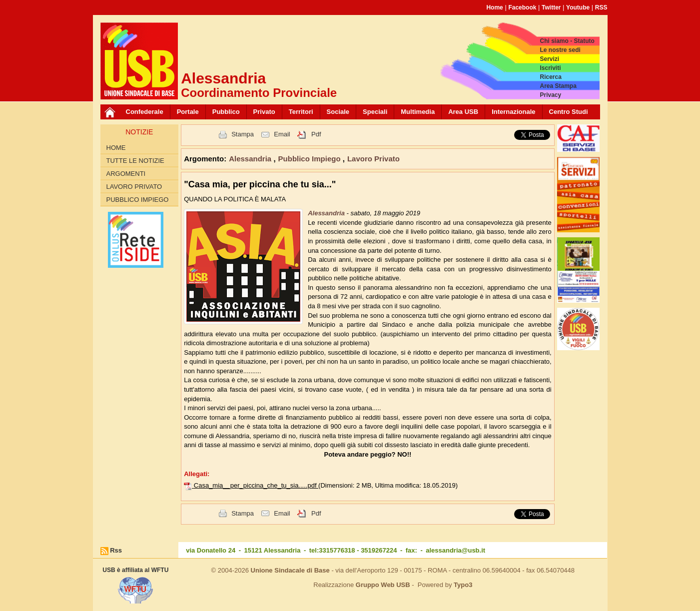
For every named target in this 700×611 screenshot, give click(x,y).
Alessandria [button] (251, 159)
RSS (601, 7)
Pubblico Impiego (138, 200)
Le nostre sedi (560, 50)
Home (494, 7)
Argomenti (126, 174)
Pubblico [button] (226, 112)
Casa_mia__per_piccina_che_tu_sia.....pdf (256, 485)
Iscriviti (550, 68)
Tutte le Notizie (135, 161)
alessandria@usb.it (455, 550)
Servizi (549, 59)
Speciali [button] (375, 112)
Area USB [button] (463, 112)
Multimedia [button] (418, 112)
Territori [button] (301, 112)
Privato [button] (264, 112)
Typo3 (463, 585)
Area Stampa (558, 86)
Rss (116, 550)
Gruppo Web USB (383, 585)
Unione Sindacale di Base (290, 570)
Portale (188, 112)
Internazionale (513, 112)
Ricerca (550, 77)
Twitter (551, 7)
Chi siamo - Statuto (567, 41)
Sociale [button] (338, 112)
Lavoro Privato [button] (373, 159)
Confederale (145, 112)
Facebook (522, 7)
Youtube (578, 7)
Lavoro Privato (134, 187)
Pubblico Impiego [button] (311, 159)
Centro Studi (569, 112)
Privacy (550, 95)
